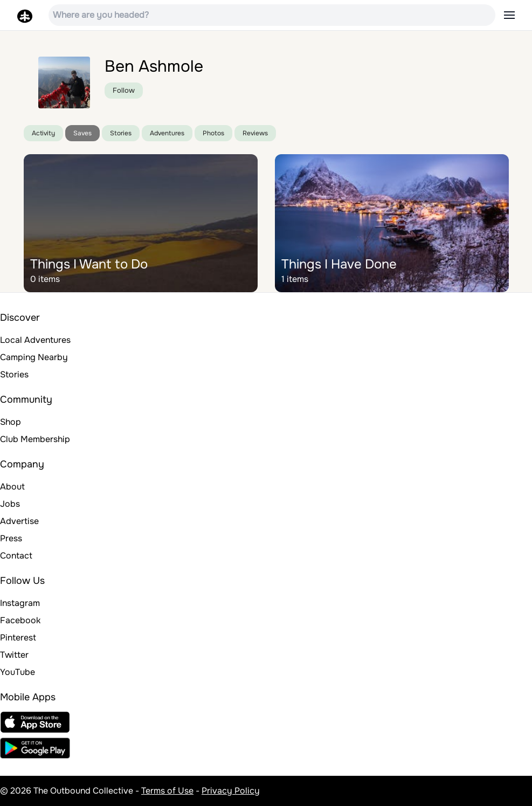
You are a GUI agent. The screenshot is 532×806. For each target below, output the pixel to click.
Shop (11, 422)
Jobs (10, 504)
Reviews (255, 133)
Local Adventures (35, 340)
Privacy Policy (231, 791)
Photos (213, 133)
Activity (43, 133)
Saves (82, 133)
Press (11, 538)
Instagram (20, 603)
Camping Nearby (34, 357)
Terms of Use (167, 791)
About (12, 487)
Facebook (20, 620)
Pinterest (18, 638)
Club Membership (35, 439)
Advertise (19, 521)
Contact (16, 556)
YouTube (18, 672)
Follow (124, 90)
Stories (121, 133)
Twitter (14, 655)
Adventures (167, 133)
